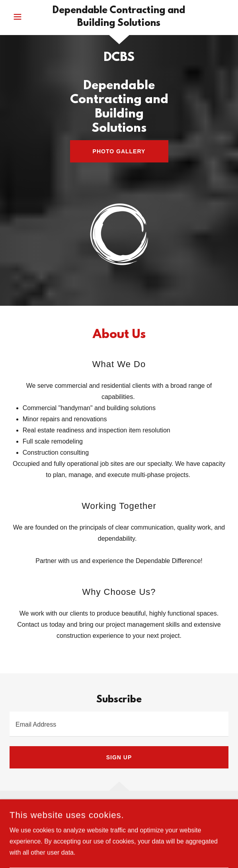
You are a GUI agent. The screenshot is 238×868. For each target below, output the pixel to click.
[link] (119, 18)
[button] (27, 17)
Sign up (119, 757)
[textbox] (119, 724)
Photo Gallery (119, 151)
